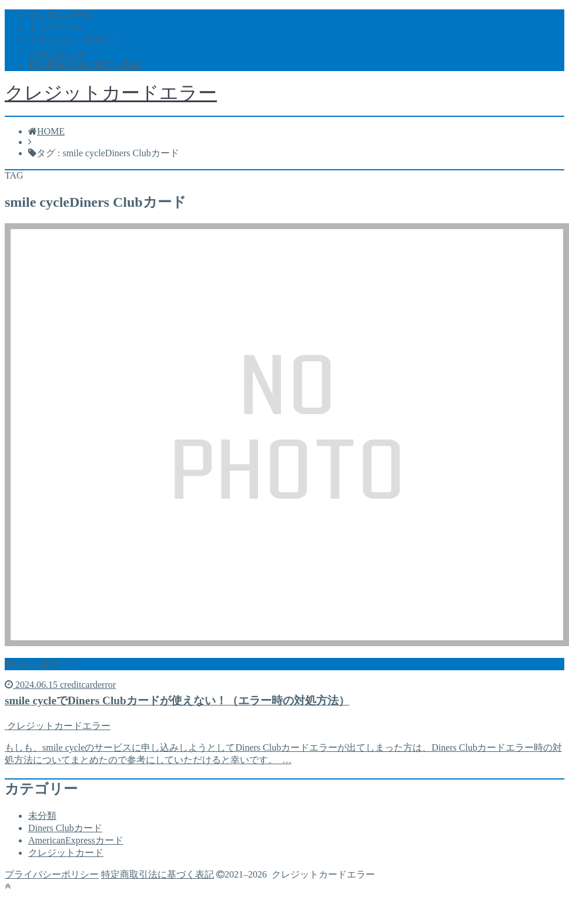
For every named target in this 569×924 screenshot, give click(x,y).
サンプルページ (61, 15)
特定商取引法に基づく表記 (85, 64)
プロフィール (56, 52)
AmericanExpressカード (76, 840)
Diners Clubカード (65, 828)
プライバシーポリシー (75, 40)
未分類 (42, 816)
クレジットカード (66, 853)
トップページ (56, 27)
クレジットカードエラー (111, 93)
